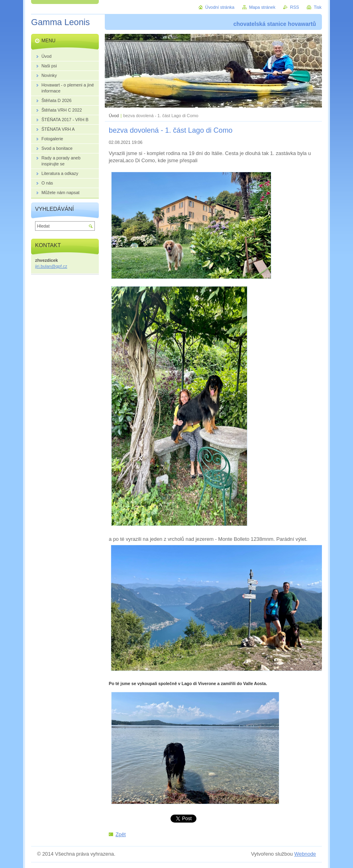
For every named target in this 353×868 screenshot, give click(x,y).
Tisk (318, 7)
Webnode (305, 854)
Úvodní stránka (220, 7)
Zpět (121, 834)
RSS (294, 7)
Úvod (114, 116)
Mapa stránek (262, 7)
